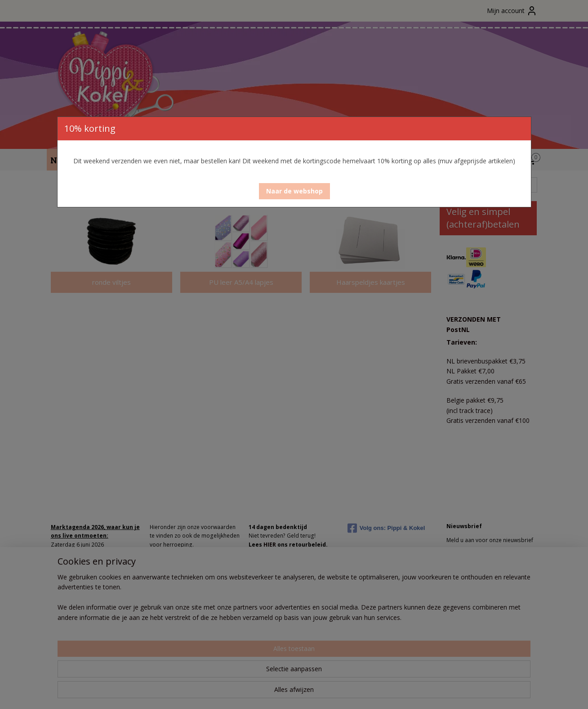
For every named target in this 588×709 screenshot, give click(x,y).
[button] (294, 191)
